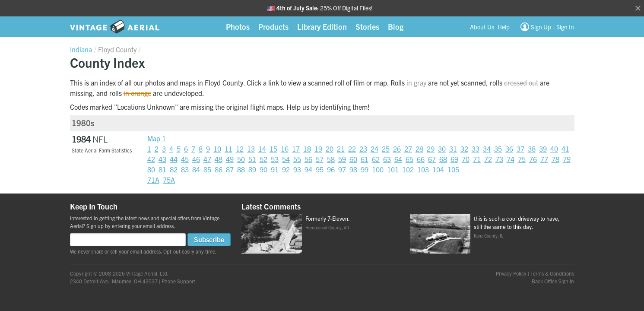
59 (342, 159)
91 (275, 169)
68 (443, 159)
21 (341, 149)
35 (498, 149)
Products (273, 27)
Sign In (565, 27)
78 (555, 159)
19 (318, 149)
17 (296, 149)
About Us (482, 27)
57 (320, 159)
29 (431, 149)
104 (438, 169)
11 (228, 149)
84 (196, 169)
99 (365, 169)
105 (453, 169)
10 (217, 149)
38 (532, 149)
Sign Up (541, 27)
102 (408, 169)
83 (185, 169)
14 (262, 149)
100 (378, 169)
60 (353, 159)
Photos (238, 27)
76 (533, 159)
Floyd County (117, 49)
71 (477, 159)
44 (174, 159)
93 (297, 169)
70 (466, 159)
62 (376, 159)
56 (308, 159)
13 (251, 149)
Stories (367, 27)
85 (207, 169)
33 (476, 149)
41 (565, 149)
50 (241, 159)
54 (286, 159)
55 (297, 159)
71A (153, 180)
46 (196, 159)
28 (419, 149)
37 (520, 149)
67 (432, 159)
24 (374, 149)
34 (487, 149)
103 (423, 169)
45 (185, 159)
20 (330, 149)
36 (509, 149)
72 (488, 159)
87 (230, 169)
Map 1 (157, 138)
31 (453, 149)
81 (162, 169)
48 (219, 159)
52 (263, 159)
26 (397, 149)
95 (320, 169)
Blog (396, 27)
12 (240, 149)
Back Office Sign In (553, 281)
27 (408, 149)
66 (421, 159)
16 (285, 149)
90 (263, 169)
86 (219, 169)
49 (230, 159)
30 (442, 149)
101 (393, 169)
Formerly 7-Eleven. (328, 218)
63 (387, 159)
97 (342, 169)
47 (207, 159)
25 (386, 149)
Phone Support (178, 281)
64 (398, 159)
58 (331, 159)
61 (365, 159)
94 (308, 169)
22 (352, 149)
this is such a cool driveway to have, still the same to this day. (517, 222)
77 (544, 159)
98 (353, 169)
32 (464, 149)
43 (162, 159)
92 (286, 169)
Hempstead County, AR (327, 227)
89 (252, 169)
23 (363, 149)
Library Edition (322, 27)
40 (554, 149)
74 (511, 159)
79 (567, 159)
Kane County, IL (489, 236)
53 (275, 159)
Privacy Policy (511, 273)
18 (307, 149)
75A (169, 180)
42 (151, 159)
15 (273, 149)
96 (331, 169)
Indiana (81, 49)
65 (409, 159)
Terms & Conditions (552, 273)
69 (454, 159)
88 (241, 169)
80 (151, 169)
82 (174, 169)
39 (543, 149)
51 (252, 159)
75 (522, 159)
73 (499, 159)
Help (504, 27)
